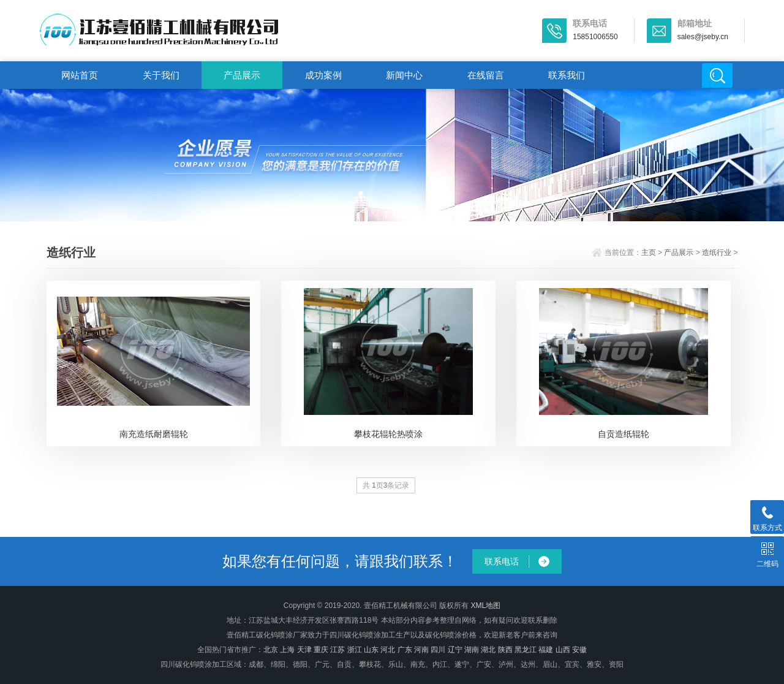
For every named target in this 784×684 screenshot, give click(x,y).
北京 (271, 650)
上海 (287, 650)
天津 (304, 650)
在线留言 (486, 75)
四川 (438, 650)
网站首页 (80, 75)
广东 (405, 650)
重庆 (321, 650)
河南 (421, 650)
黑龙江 (526, 650)
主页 (649, 253)
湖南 (472, 650)
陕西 (505, 650)
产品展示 (242, 75)
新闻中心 (404, 75)
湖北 (488, 650)
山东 (371, 650)
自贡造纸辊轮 (624, 434)
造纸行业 (717, 253)
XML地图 (485, 606)
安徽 (579, 650)
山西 (563, 650)
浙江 (355, 650)
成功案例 (323, 75)
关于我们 (161, 75)
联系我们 (567, 75)
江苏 (337, 650)
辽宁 (455, 650)
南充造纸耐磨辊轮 (154, 434)
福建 (546, 650)
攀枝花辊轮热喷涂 (388, 434)
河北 (388, 650)
